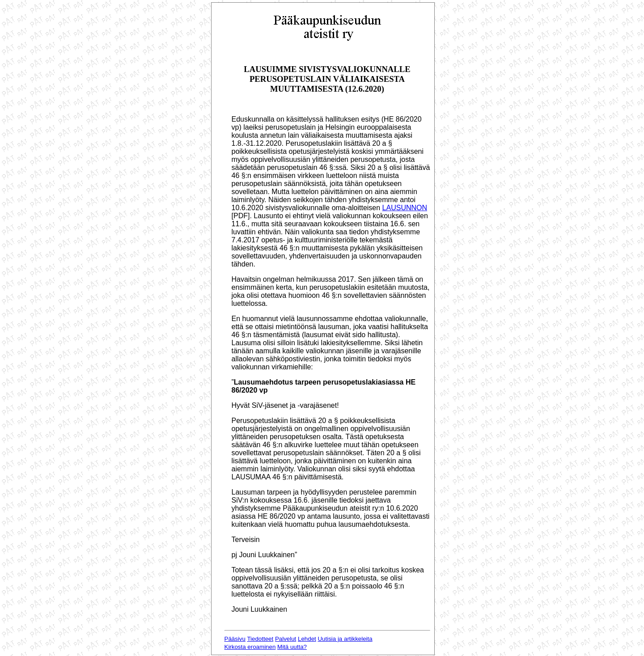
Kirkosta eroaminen (250, 647)
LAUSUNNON (405, 208)
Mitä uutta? (292, 647)
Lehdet (307, 639)
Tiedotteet (260, 639)
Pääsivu (235, 639)
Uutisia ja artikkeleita (345, 639)
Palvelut (286, 639)
